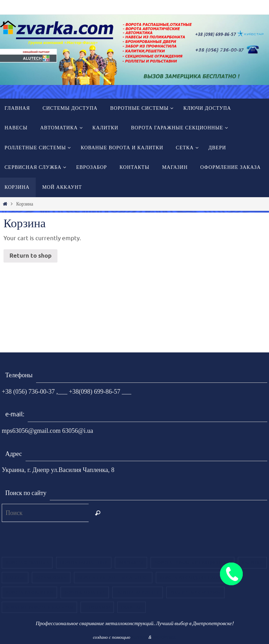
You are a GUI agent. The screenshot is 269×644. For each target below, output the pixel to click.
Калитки (252, 563)
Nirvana (139, 637)
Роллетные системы (195, 592)
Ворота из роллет (138, 592)
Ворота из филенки (29, 592)
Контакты (131, 563)
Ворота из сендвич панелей (194, 578)
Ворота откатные (27, 563)
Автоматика (51, 578)
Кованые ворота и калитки (39, 607)
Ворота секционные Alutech (113, 578)
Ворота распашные (84, 563)
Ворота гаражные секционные (192, 563)
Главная (132, 607)
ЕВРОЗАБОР (97, 607)
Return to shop (30, 256)
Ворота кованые (85, 592)
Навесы (15, 578)
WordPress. (164, 637)
